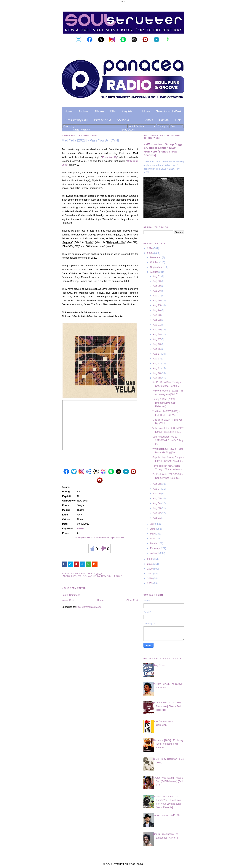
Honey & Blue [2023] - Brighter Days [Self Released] (164, 403)
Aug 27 (157, 296)
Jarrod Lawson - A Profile (167, 815)
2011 (150, 574)
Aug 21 (157, 325)
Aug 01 (157, 518)
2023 (74, 576)
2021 (150, 564)
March (154, 543)
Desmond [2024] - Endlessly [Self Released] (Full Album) (168, 744)
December (156, 257)
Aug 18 (157, 334)
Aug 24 (157, 310)
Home (69, 111)
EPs (113, 111)
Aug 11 (157, 368)
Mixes (146, 111)
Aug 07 (157, 489)
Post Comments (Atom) (89, 607)
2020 (150, 569)
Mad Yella (94, 576)
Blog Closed (160, 665)
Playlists (127, 111)
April (153, 538)
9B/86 (80, 528)
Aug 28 (157, 291)
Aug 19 (157, 330)
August (154, 272)
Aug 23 (157, 315)
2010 (150, 578)
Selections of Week (169, 111)
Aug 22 (157, 320)
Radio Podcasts (81, 130)
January (155, 553)
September (156, 267)
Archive (83, 111)
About (149, 120)
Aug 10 (157, 373)
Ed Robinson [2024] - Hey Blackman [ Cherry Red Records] (167, 706)
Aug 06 (157, 494)
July (153, 524)
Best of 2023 (103, 120)
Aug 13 (157, 359)
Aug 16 (157, 344)
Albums (99, 111)
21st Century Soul (76, 120)
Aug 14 (157, 354)
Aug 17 (157, 339)
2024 (150, 248)
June (153, 529)
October (155, 262)
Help (178, 120)
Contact (164, 120)
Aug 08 (157, 484)
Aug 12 (157, 363)
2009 (150, 583)
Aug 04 (157, 503)
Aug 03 (157, 508)
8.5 (85, 576)
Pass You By (110, 157)
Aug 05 (157, 498)
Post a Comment (71, 595)
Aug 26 (157, 300)
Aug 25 (157, 305)
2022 (150, 559)
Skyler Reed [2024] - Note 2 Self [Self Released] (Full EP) (168, 781)
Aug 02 (157, 513)
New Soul (107, 576)
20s (80, 576)
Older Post (132, 600)
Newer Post (68, 600)
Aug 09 (157, 378)
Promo (118, 576)
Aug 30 (157, 281)
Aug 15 (157, 349)
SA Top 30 (124, 120)
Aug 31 (157, 276)
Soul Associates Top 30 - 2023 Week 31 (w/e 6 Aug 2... (168, 440)
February (155, 548)
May (153, 534)
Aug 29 (157, 286)
